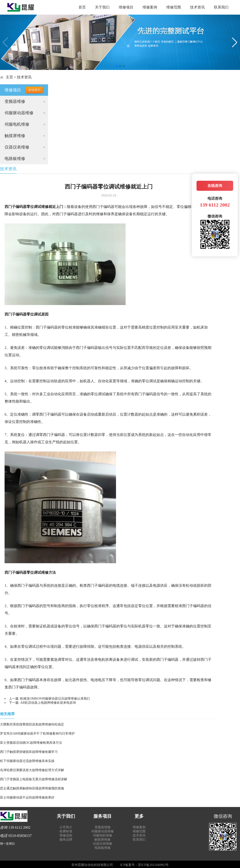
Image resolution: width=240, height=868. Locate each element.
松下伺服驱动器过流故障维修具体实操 (27, 761)
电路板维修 (15, 159)
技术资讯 (197, 7)
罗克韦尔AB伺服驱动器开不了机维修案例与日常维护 (37, 734)
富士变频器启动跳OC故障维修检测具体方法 (31, 743)
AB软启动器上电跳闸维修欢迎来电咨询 (48, 703)
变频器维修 (15, 101)
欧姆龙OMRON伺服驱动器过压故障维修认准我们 (55, 699)
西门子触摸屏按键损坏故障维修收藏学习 (29, 752)
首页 (82, 7)
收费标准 (66, 831)
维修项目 (126, 7)
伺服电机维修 (17, 124)
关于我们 (102, 7)
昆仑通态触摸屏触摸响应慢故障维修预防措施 (32, 788)
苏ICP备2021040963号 (153, 865)
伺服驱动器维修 (19, 113)
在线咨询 (215, 186)
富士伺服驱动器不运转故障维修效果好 (27, 798)
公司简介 (66, 827)
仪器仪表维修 (17, 147)
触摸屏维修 (15, 136)
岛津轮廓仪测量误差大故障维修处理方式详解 (32, 770)
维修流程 (66, 835)
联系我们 (221, 7)
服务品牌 (66, 840)
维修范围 (174, 7)
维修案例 (150, 7)
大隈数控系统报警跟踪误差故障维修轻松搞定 (32, 724)
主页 (9, 77)
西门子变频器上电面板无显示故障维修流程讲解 (34, 779)
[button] (116, 66)
